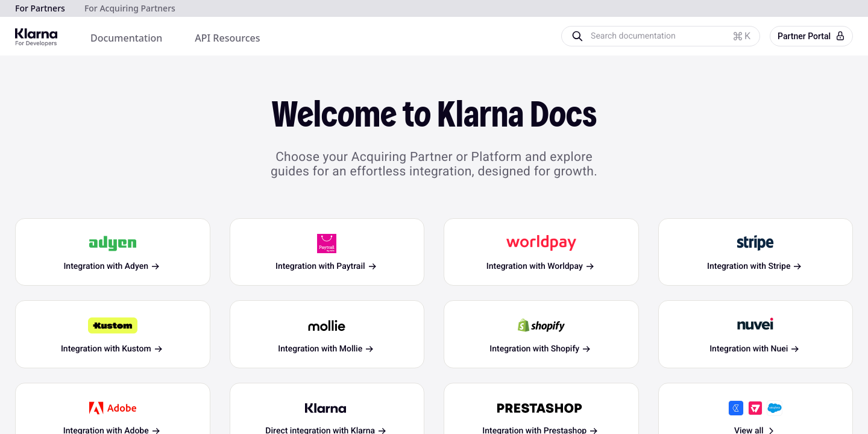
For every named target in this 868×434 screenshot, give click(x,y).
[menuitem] (126, 38)
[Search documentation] (670, 36)
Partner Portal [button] (811, 36)
